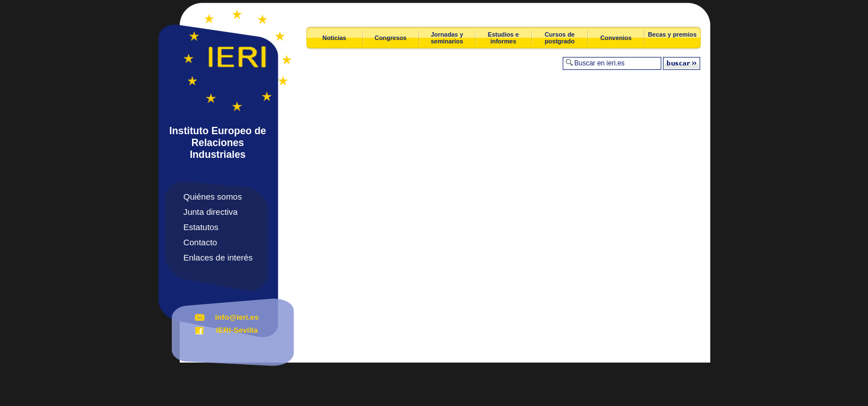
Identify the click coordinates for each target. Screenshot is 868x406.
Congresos (391, 38)
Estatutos (201, 227)
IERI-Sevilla (237, 330)
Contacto (201, 242)
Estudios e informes (503, 38)
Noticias (334, 38)
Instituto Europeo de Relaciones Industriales (218, 143)
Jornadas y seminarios (447, 38)
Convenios (616, 38)
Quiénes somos (213, 197)
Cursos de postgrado (560, 38)
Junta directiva (211, 212)
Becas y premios (672, 34)
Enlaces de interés (218, 257)
